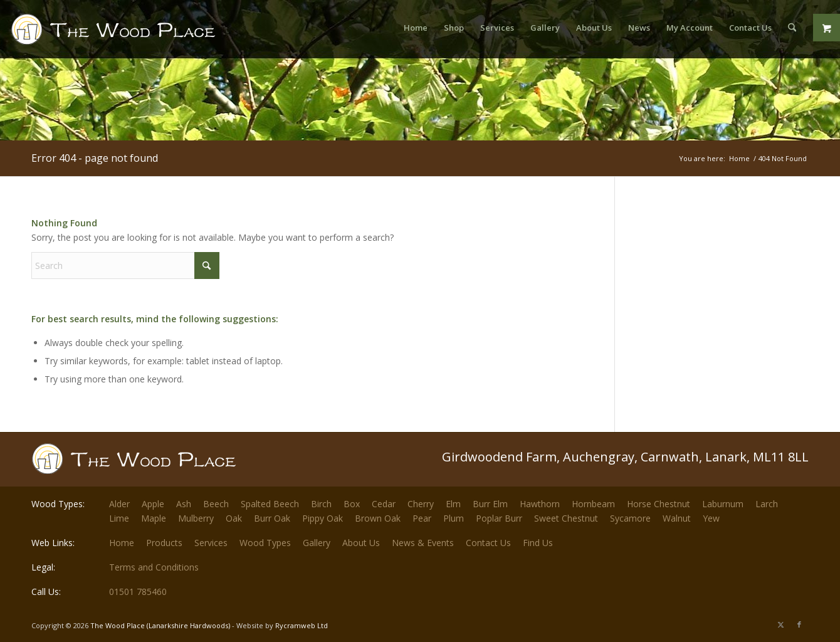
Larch (767, 504)
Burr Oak (272, 518)
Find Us (538, 543)
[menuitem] (416, 28)
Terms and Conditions (154, 567)
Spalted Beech (270, 504)
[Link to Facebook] (799, 624)
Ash (184, 504)
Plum (454, 518)
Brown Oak (378, 518)
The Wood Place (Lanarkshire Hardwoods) (160, 625)
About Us (361, 543)
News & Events (423, 543)
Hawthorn (540, 504)
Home (122, 543)
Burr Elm (490, 504)
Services (211, 543)
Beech (216, 504)
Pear (422, 518)
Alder (119, 504)
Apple (153, 504)
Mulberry (196, 518)
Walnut (677, 518)
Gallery (317, 543)
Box (352, 504)
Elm (453, 504)
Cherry (421, 504)
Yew (711, 518)
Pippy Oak (323, 518)
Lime (119, 518)
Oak (234, 518)
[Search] (792, 28)
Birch (321, 504)
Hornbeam (593, 504)
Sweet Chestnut (566, 518)
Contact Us (488, 543)
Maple (154, 518)
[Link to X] (780, 624)
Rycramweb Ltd (302, 625)
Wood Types (265, 543)
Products (164, 543)
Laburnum (723, 504)
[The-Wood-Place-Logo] (136, 34)
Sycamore (630, 518)
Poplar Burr (499, 518)
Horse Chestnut (659, 504)
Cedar (384, 504)
